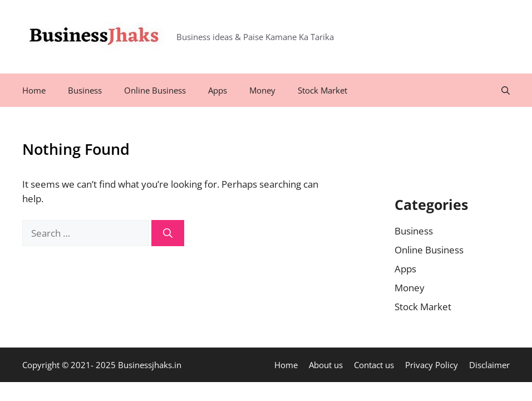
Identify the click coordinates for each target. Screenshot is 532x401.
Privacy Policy (432, 365)
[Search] (168, 233)
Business (85, 90)
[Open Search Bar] (506, 90)
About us (326, 365)
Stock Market (322, 90)
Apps (218, 90)
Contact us (374, 365)
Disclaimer (489, 365)
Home (34, 90)
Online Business (155, 90)
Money (262, 90)
